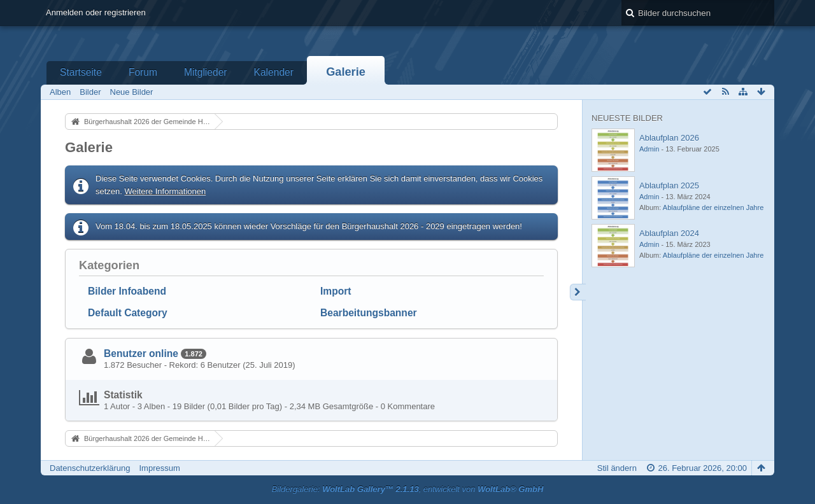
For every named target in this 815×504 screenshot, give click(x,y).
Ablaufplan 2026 (669, 138)
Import (336, 291)
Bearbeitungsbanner (369, 313)
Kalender (274, 72)
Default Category (128, 313)
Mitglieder (206, 72)
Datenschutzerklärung (90, 468)
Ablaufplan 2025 (669, 185)
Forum (143, 72)
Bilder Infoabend (127, 291)
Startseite (81, 72)
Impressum (159, 468)
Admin (649, 149)
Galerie (346, 72)
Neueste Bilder (627, 118)
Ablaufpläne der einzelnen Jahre (713, 207)
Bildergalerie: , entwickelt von (408, 489)
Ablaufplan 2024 (669, 233)
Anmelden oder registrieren (96, 12)
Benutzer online (141, 353)
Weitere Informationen (166, 191)
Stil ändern (617, 468)
